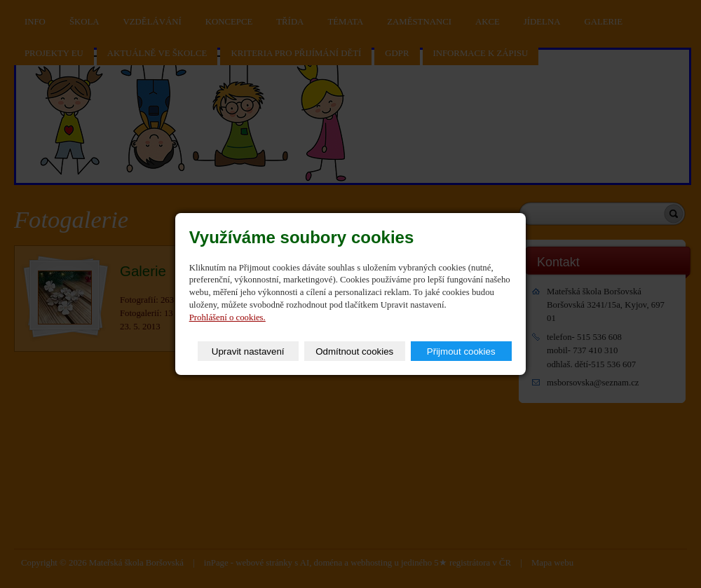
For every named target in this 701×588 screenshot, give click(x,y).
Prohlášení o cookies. (227, 317)
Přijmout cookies (461, 351)
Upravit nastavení (248, 351)
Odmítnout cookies (354, 351)
